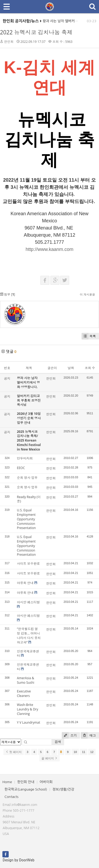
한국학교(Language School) (26, 789)
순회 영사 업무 (27, 478)
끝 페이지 (49, 758)
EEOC (21, 468)
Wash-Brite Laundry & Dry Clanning (28, 709)
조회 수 (90, 368)
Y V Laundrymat (29, 722)
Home (7, 782)
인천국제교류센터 (28, 654)
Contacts (11, 797)
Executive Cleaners (24, 694)
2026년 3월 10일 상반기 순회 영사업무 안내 (29, 418)
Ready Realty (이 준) (29, 499)
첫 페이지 (14, 752)
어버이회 (46, 782)
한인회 (9, 42)
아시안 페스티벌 (28, 602)
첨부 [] (8, 294)
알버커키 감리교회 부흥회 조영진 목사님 (29, 400)
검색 (58, 742)
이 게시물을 (87, 294)
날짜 (71, 368)
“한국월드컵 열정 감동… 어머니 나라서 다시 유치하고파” (29, 635)
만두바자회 (25, 458)
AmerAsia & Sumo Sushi (25, 680)
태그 (88, 735)
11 (83, 752)
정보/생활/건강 (63, 789)
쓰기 (69, 735)
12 (92, 752)
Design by (18, 860)
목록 (89, 336)
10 (75, 752)
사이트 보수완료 (28, 564)
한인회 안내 (26, 782)
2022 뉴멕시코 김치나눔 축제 (36, 32)
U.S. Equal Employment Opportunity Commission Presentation (26, 519)
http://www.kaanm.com (49, 249)
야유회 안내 (25, 583)
